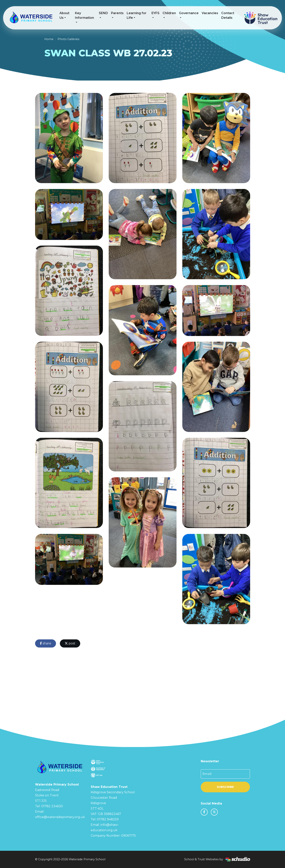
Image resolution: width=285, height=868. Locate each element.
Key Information (84, 15)
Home (49, 39)
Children (169, 13)
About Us (64, 15)
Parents (117, 13)
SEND (103, 13)
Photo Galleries (68, 39)
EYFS (155, 13)
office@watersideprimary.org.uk (60, 817)
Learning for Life (137, 15)
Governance (189, 13)
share (46, 643)
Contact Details (228, 15)
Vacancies (210, 13)
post (70, 643)
